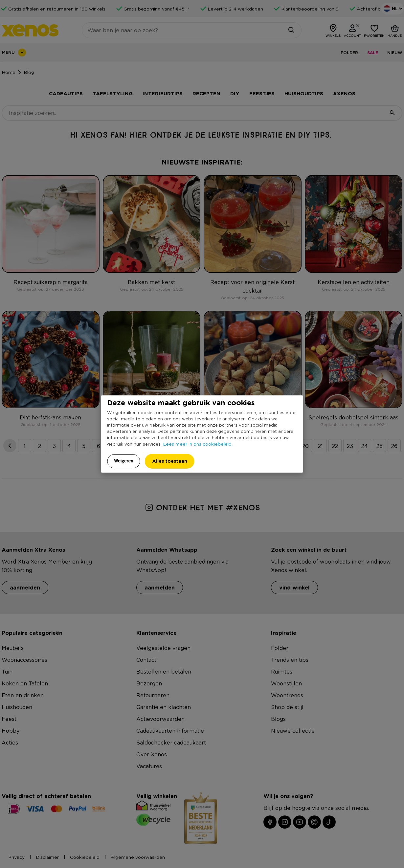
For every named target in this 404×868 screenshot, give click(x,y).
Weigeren (124, 461)
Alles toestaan (170, 461)
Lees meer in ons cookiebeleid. (198, 444)
